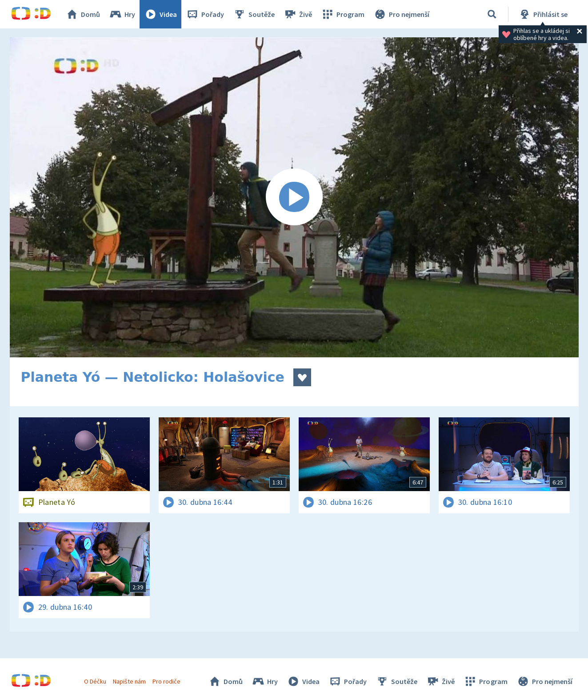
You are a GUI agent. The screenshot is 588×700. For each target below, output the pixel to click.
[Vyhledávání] (492, 14)
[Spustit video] (294, 197)
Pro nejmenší (401, 14)
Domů (83, 14)
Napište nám (129, 681)
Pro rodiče (166, 681)
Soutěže (254, 14)
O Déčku (95, 681)
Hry (122, 14)
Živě (298, 14)
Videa (160, 14)
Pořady (205, 14)
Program (343, 14)
